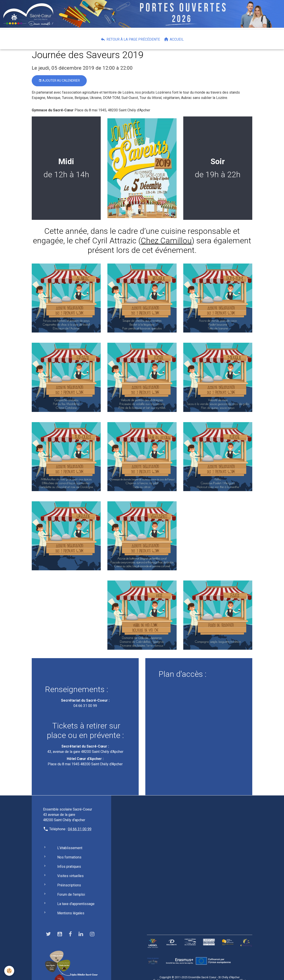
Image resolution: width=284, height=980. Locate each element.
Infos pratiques (69, 867)
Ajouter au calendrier (59, 81)
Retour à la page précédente (130, 39)
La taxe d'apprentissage (76, 904)
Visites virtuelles (70, 876)
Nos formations (69, 857)
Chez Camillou (166, 241)
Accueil (174, 39)
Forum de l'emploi (71, 894)
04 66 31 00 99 (85, 706)
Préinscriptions (69, 885)
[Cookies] (9, 971)
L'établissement (70, 848)
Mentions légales (71, 913)
